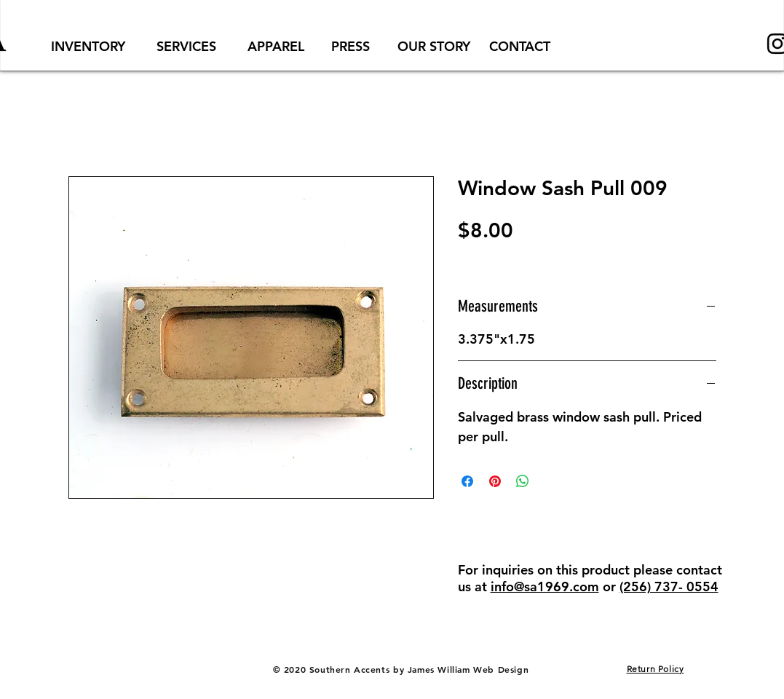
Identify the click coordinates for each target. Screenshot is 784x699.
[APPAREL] (276, 46)
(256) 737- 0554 (669, 587)
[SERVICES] (187, 46)
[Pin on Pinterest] (495, 481)
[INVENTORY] (88, 46)
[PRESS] (351, 46)
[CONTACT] (520, 46)
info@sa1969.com (545, 587)
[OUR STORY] (434, 46)
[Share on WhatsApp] (523, 481)
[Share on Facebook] (467, 481)
